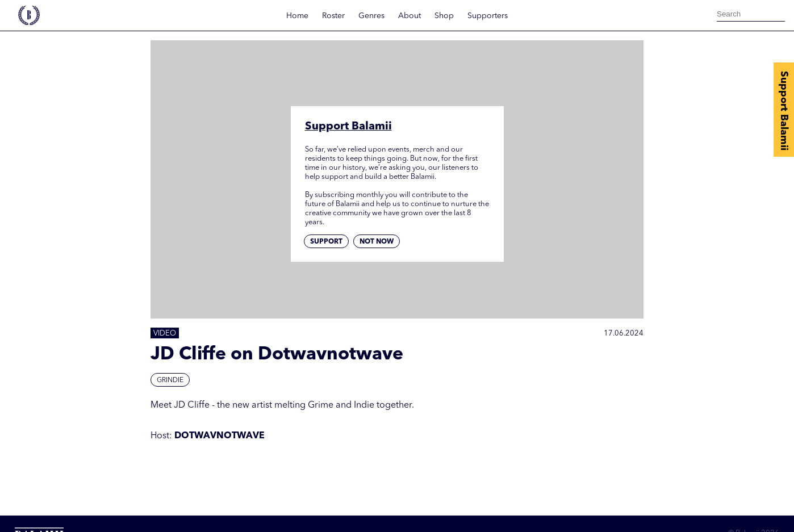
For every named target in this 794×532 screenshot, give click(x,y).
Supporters (488, 16)
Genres (371, 16)
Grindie (170, 380)
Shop (444, 16)
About (409, 16)
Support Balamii (784, 111)
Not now (377, 242)
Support (326, 242)
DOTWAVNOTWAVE (220, 436)
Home (297, 16)
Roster (333, 16)
